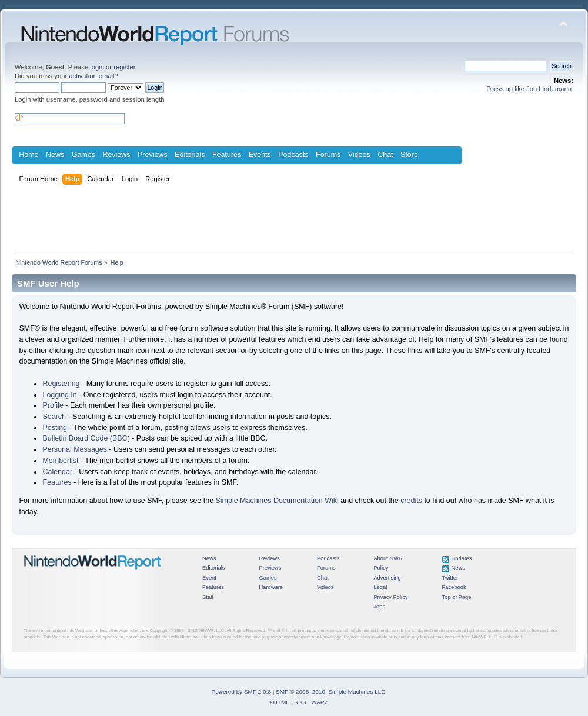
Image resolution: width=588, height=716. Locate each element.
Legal (380, 587)
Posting (55, 428)
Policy (381, 568)
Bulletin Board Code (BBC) (86, 438)
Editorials (190, 155)
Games (83, 155)
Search (54, 417)
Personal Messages (75, 449)
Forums (328, 155)
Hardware (271, 587)
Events (260, 155)
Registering (61, 384)
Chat (385, 155)
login (97, 67)
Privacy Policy (390, 597)
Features (227, 155)
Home (29, 155)
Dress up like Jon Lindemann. (530, 89)
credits (411, 501)
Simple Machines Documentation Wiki (277, 501)
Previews (153, 155)
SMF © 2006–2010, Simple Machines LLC (330, 692)
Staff (208, 597)
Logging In (59, 395)
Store (409, 155)
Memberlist (60, 461)
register (124, 67)
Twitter (450, 578)
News (55, 155)
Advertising (387, 578)
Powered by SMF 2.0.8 (241, 692)
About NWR (388, 558)
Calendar (57, 472)
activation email (91, 76)
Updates (462, 558)
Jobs (379, 607)
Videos (359, 155)
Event (209, 578)
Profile (53, 405)
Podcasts (293, 155)
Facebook (454, 587)
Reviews (116, 155)
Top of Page (457, 597)
